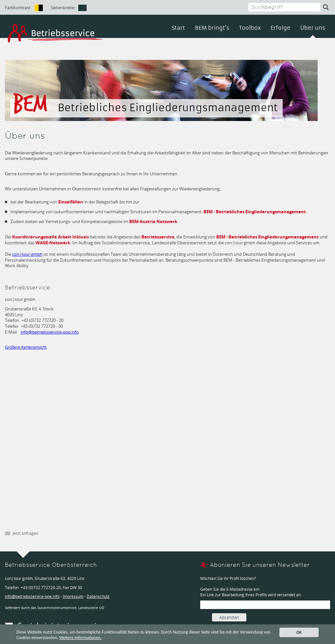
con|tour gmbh (27, 254)
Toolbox (250, 28)
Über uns (313, 28)
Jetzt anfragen (22, 534)
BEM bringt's (212, 28)
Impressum (73, 596)
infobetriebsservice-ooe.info (50, 332)
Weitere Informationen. (80, 638)
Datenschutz (98, 596)
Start (178, 28)
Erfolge (281, 28)
